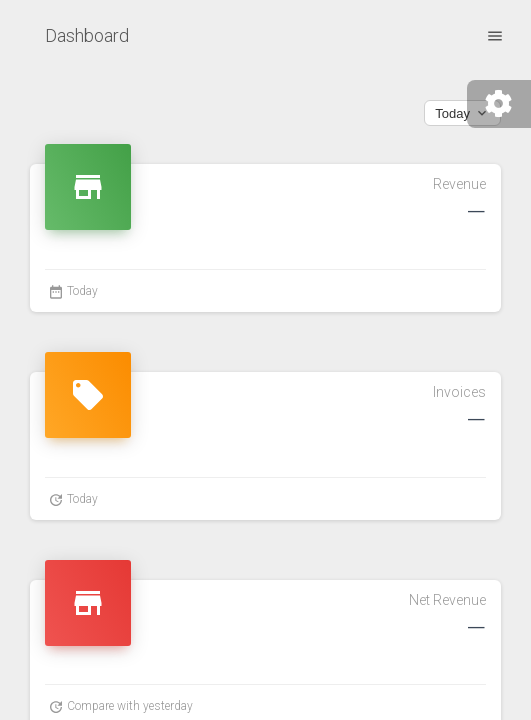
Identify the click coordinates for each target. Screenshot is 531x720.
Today (462, 113)
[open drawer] (494, 35)
